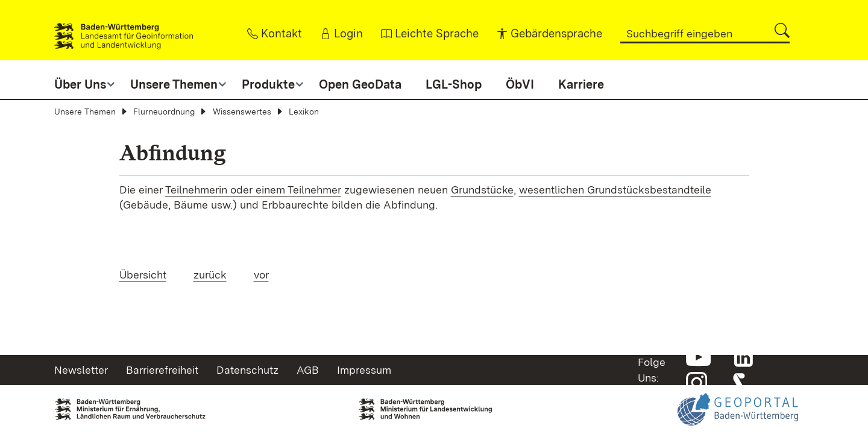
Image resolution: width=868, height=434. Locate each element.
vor (261, 275)
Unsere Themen (85, 112)
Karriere (581, 84)
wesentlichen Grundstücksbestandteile (615, 190)
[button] (782, 30)
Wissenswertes (242, 112)
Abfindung (173, 153)
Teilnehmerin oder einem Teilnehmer (253, 190)
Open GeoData (360, 84)
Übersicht (143, 275)
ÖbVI (520, 84)
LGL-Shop (454, 84)
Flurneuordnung (164, 112)
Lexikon (304, 112)
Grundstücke (482, 190)
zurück (210, 275)
